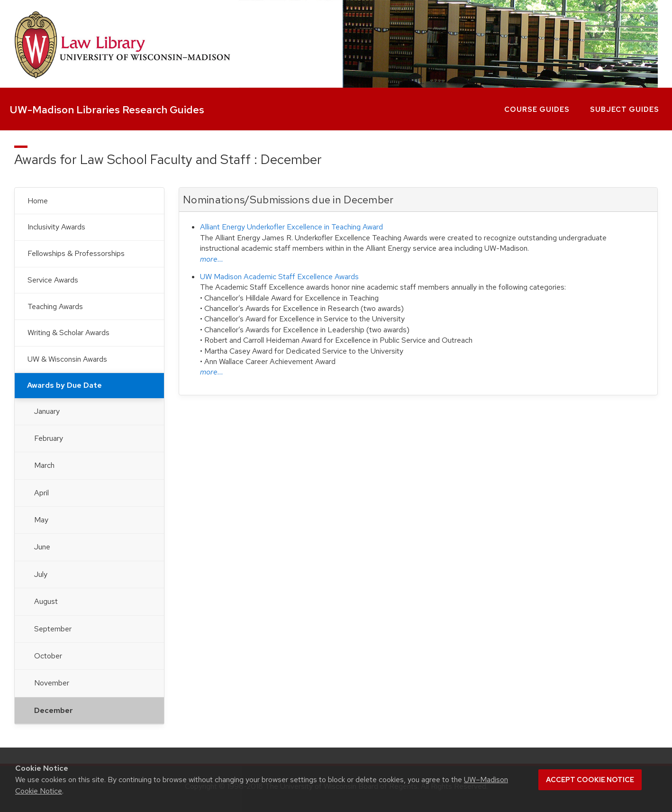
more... (212, 259)
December (54, 710)
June (42, 547)
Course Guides (537, 109)
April (41, 493)
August (46, 601)
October (48, 656)
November (52, 683)
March (44, 465)
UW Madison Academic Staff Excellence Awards (279, 277)
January (47, 411)
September (53, 629)
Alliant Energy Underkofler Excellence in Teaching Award (291, 227)
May (41, 520)
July (41, 574)
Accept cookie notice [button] (590, 780)
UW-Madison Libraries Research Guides (107, 110)
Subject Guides (625, 109)
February (49, 438)
